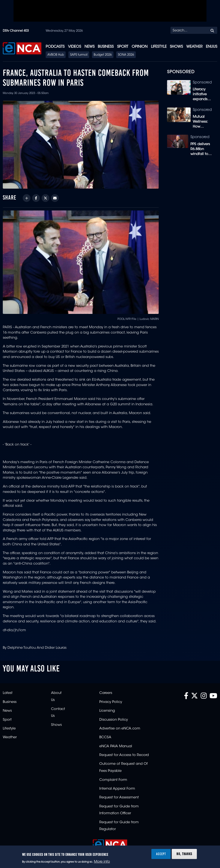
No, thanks (184, 854)
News (90, 47)
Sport (123, 47)
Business (106, 47)
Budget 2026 (103, 55)
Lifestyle (159, 47)
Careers (106, 693)
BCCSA (105, 737)
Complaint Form (113, 780)
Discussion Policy (114, 720)
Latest (8, 693)
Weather (194, 47)
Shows (176, 47)
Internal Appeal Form (117, 789)
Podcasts (55, 47)
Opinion (140, 47)
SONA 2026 (126, 55)
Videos (75, 47)
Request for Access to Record (124, 755)
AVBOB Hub (56, 55)
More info (102, 862)
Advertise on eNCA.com (120, 729)
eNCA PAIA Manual (116, 746)
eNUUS (212, 47)
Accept (161, 854)
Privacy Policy (111, 702)
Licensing (107, 711)
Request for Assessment (119, 798)
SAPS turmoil (79, 55)
